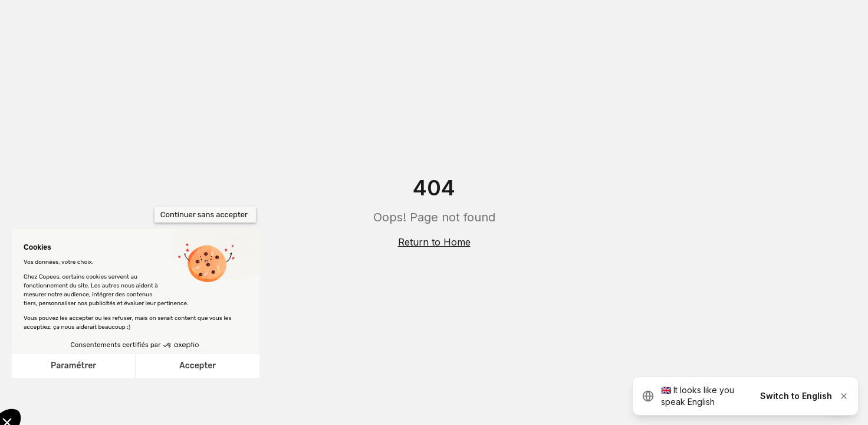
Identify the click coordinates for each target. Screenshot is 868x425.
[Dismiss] (844, 396)
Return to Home (434, 242)
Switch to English (796, 396)
